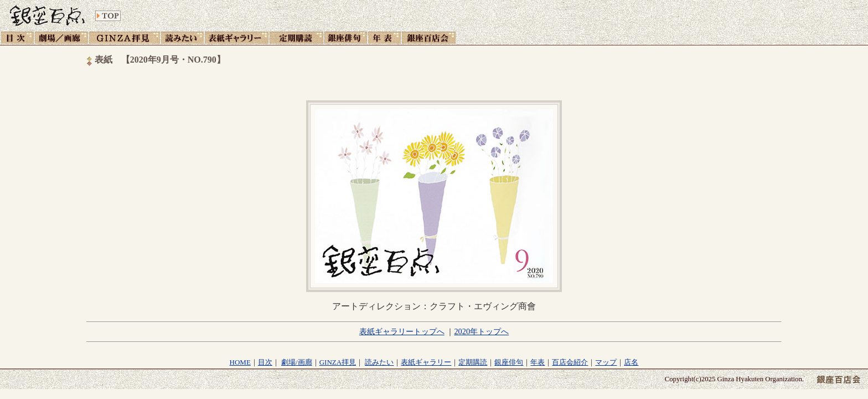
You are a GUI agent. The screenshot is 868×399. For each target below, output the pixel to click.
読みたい (379, 362)
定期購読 (473, 362)
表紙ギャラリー (426, 362)
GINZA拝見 (338, 362)
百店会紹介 (570, 362)
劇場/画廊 (297, 362)
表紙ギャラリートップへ (402, 331)
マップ (606, 362)
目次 (265, 362)
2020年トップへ (481, 331)
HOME (240, 362)
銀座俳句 (509, 362)
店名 (631, 362)
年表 (538, 362)
